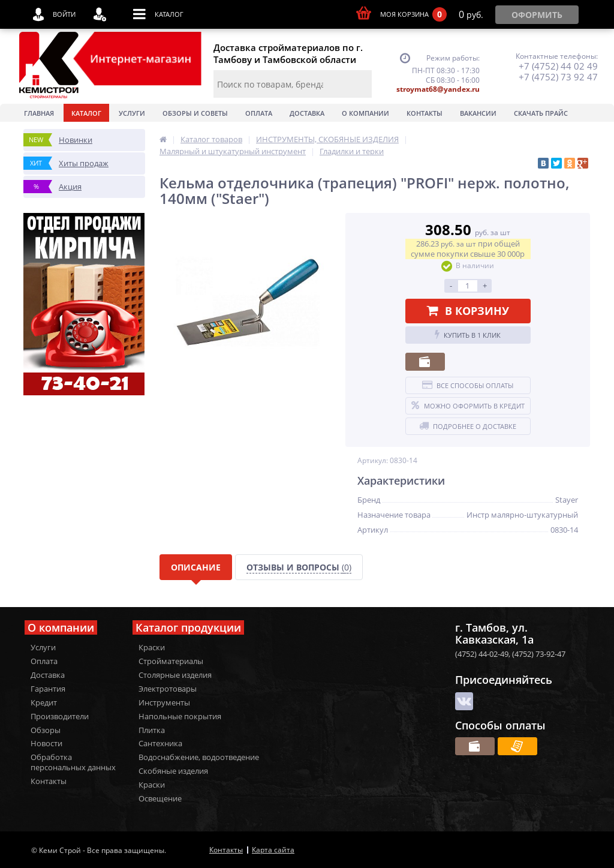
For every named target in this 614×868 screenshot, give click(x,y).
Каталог (86, 113)
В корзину (468, 311)
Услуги (132, 113)
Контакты (425, 113)
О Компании (365, 113)
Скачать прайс (541, 113)
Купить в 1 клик (468, 335)
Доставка (307, 113)
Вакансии (478, 113)
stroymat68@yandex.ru (438, 89)
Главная (39, 113)
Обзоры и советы (195, 113)
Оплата (259, 113)
